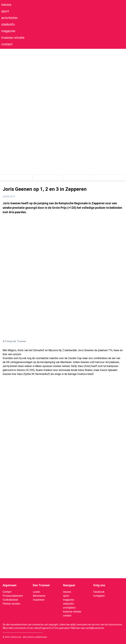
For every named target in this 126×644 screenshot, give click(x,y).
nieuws (6, 5)
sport (5, 11)
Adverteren (39, 596)
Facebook (99, 592)
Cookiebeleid (10, 600)
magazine (8, 31)
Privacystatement (13, 596)
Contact (7, 592)
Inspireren (39, 600)
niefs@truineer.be (95, 628)
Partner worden (11, 604)
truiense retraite (13, 38)
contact (7, 44)
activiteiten (9, 18)
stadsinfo (8, 24)
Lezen (36, 592)
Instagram (99, 596)
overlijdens (69, 608)
